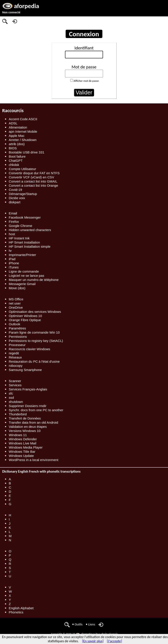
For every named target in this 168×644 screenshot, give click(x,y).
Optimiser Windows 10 (25, 316)
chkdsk (14, 165)
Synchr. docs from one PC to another (36, 410)
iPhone (14, 263)
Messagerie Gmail (22, 284)
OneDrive (16, 307)
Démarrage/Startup (23, 194)
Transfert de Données (25, 418)
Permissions (18, 337)
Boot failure (17, 156)
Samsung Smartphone (25, 370)
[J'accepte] (114, 641)
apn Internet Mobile (23, 131)
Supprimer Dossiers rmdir (28, 406)
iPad (12, 259)
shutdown (16, 402)
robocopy (16, 366)
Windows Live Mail (23, 443)
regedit (14, 353)
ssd (11, 398)
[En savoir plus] (93, 641)
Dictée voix (17, 198)
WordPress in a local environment (34, 460)
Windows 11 (18, 435)
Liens (92, 624)
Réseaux (15, 357)
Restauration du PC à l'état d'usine (34, 361)
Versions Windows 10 (25, 431)
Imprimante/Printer (22, 255)
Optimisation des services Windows (35, 312)
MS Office (16, 299)
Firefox (14, 222)
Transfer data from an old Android (33, 422)
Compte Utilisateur (22, 169)
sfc (11, 393)
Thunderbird (18, 414)
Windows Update (21, 456)
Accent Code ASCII (23, 119)
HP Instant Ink (19, 238)
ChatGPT (16, 161)
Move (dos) (17, 288)
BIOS (13, 148)
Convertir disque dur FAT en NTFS (34, 173)
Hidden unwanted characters (30, 230)
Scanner (15, 381)
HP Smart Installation (24, 242)
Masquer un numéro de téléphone (34, 280)
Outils (79, 624)
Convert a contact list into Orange (33, 185)
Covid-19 (15, 190)
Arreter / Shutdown (23, 140)
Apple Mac (17, 136)
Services (15, 385)
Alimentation (18, 127)
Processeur (17, 345)
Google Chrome (20, 226)
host (12, 234)
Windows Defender (23, 439)
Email (13, 213)
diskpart (15, 202)
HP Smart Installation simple (30, 246)
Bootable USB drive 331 (26, 152)
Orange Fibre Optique (25, 320)
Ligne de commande (24, 271)
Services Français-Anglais (28, 389)
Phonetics (16, 612)
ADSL (13, 123)
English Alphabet (21, 608)
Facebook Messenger (25, 217)
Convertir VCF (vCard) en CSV (31, 177)
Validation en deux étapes (28, 427)
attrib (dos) (17, 144)
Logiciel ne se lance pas (26, 276)
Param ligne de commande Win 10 (34, 332)
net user (15, 303)
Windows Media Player (26, 447)
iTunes (14, 267)
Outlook (14, 324)
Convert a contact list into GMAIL (33, 181)
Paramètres (17, 328)
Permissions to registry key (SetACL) (36, 341)
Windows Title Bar (22, 452)
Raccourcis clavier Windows (29, 349)
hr (10, 251)
